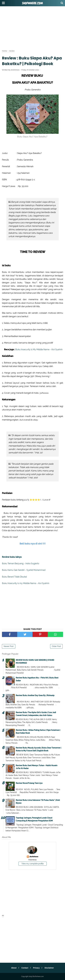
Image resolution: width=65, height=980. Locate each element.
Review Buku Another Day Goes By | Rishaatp (35, 695)
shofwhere (34, 857)
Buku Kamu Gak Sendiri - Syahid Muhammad (24, 570)
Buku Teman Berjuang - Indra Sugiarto (21, 564)
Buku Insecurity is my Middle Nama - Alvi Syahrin (26, 583)
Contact (25, 968)
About (14, 968)
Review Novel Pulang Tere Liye (29, 783)
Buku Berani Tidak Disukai (15, 577)
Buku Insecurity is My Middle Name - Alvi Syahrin (39, 349)
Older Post (56, 646)
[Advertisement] (32, 27)
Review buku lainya (12, 557)
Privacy (36, 968)
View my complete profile (33, 864)
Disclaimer (49, 968)
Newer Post (9, 646)
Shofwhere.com (32, 3)
